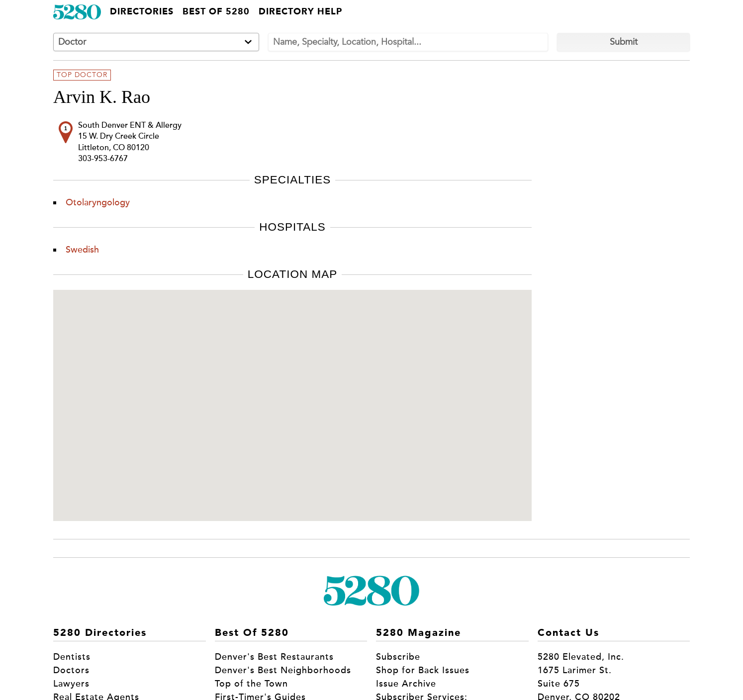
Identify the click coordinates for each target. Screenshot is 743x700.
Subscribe (398, 657)
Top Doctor (82, 75)
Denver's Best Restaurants (274, 657)
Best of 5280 (216, 12)
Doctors (71, 670)
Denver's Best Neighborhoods (283, 670)
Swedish (82, 250)
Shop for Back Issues (423, 670)
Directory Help (300, 12)
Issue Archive (406, 684)
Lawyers (71, 684)
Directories (142, 12)
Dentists (72, 657)
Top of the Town (251, 684)
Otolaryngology (98, 202)
